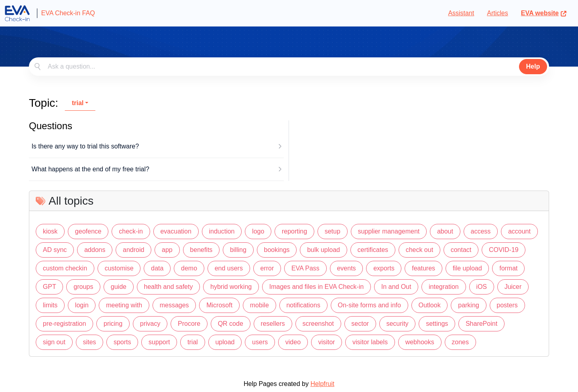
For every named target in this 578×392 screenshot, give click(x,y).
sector (360, 324)
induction (222, 231)
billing (238, 250)
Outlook (430, 305)
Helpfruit (322, 384)
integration (444, 287)
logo (258, 231)
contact (461, 250)
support (159, 342)
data (157, 268)
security (397, 324)
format (508, 268)
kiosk (50, 231)
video (293, 342)
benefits (201, 250)
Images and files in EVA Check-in (316, 287)
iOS (481, 287)
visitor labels (370, 342)
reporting (294, 231)
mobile (259, 305)
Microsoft (219, 305)
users (260, 342)
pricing (113, 324)
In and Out (396, 287)
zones (460, 342)
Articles (497, 13)
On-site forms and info (369, 305)
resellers (273, 324)
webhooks (420, 342)
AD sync (55, 250)
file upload (467, 268)
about (445, 231)
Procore (189, 324)
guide (119, 287)
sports (122, 342)
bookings (277, 250)
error (267, 268)
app (167, 250)
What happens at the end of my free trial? (90, 169)
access (481, 231)
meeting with (124, 305)
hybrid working (231, 287)
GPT (50, 287)
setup (333, 231)
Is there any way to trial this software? (85, 146)
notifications (303, 305)
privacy (150, 324)
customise (119, 268)
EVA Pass (305, 268)
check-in (131, 231)
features (423, 268)
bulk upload (324, 250)
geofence (88, 231)
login (82, 305)
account (519, 231)
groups (83, 287)
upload (225, 342)
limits (50, 305)
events (346, 268)
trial (78, 103)
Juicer (513, 287)
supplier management (389, 231)
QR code (231, 324)
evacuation (176, 231)
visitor (327, 342)
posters (507, 305)
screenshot (318, 324)
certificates (373, 250)
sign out (54, 342)
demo (189, 268)
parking (468, 305)
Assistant (461, 13)
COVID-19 (504, 250)
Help (533, 66)
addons (95, 250)
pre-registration (65, 324)
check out (419, 250)
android (133, 250)
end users (229, 268)
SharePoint (481, 324)
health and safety (169, 287)
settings (437, 324)
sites (89, 342)
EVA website (544, 13)
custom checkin (65, 268)
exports (384, 268)
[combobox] (289, 67)
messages (174, 305)
